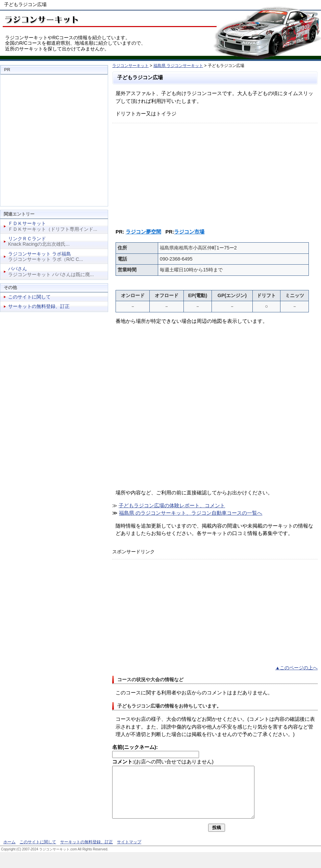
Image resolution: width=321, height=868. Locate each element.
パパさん (18, 269)
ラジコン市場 (189, 232)
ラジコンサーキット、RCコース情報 (41, 19)
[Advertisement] (215, 174)
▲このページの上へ (297, 668)
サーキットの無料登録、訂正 (39, 306)
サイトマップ (129, 852)
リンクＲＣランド (27, 239)
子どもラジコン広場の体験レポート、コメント (172, 505)
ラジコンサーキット (130, 66)
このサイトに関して (29, 297)
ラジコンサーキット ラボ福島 (40, 254)
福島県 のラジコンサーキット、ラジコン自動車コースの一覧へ (191, 513)
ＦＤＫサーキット (27, 223)
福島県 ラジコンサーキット (178, 66)
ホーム (9, 852)
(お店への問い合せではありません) (163, 762)
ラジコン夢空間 (143, 232)
